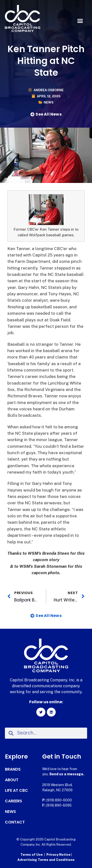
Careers (13, 801)
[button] (80, 21)
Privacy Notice (59, 855)
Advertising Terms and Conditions (46, 860)
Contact (15, 822)
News (49, 102)
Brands (13, 769)
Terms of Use (32, 855)
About (12, 780)
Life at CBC (16, 791)
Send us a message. (67, 774)
